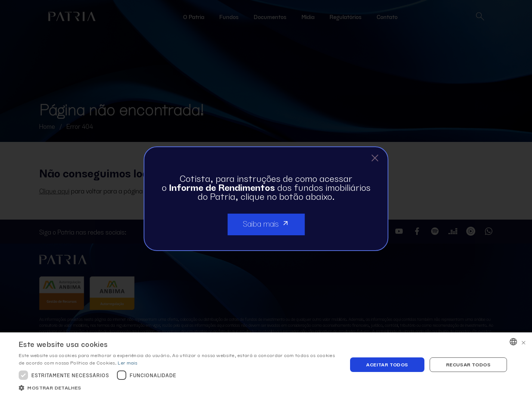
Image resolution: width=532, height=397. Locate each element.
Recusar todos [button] (468, 364)
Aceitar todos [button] (387, 364)
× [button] (524, 342)
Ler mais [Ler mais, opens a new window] (127, 362)
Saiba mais (266, 223)
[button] (178, 388)
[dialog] (266, 365)
